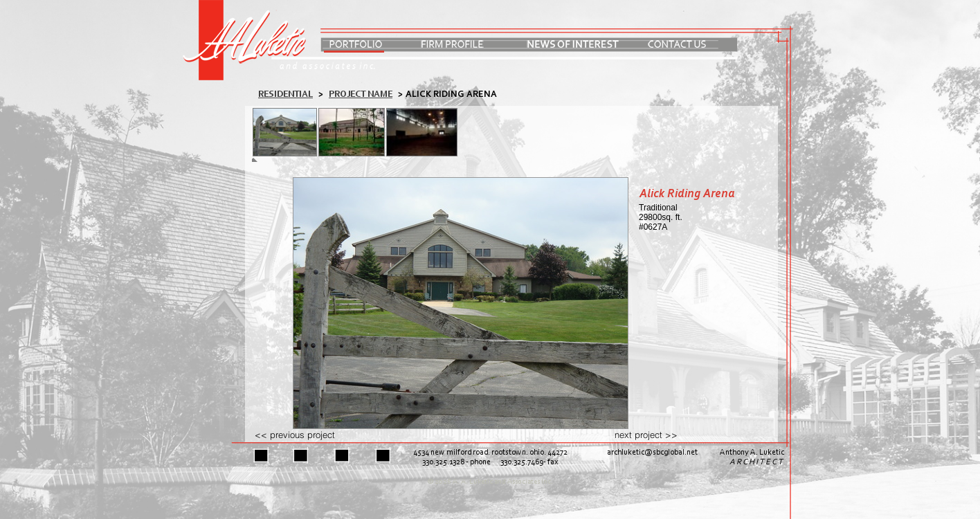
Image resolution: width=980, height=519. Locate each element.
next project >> (646, 435)
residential (285, 94)
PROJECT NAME (361, 94)
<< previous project (295, 435)
